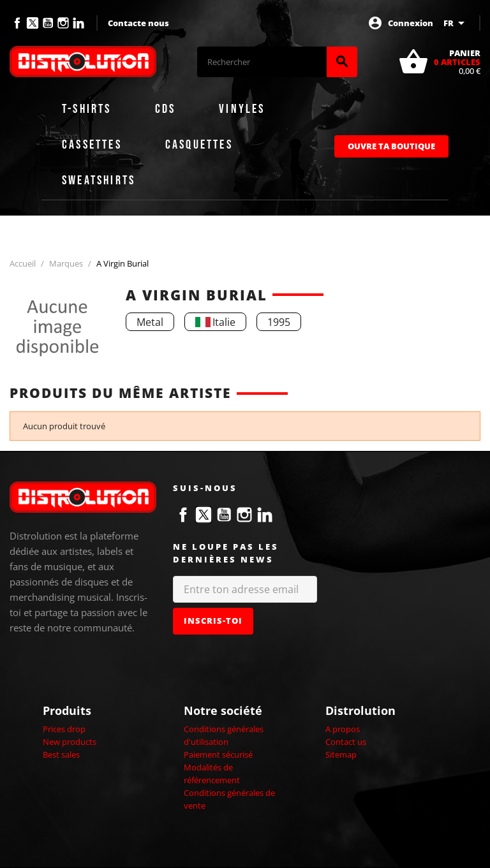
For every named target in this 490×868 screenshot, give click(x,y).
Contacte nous (138, 23)
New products (70, 742)
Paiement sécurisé (218, 754)
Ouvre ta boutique (391, 146)
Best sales (61, 754)
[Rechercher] (262, 62)
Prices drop (64, 729)
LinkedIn (78, 23)
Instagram (63, 23)
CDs (166, 109)
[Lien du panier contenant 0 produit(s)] (439, 62)
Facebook (17, 23)
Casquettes (199, 145)
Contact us (346, 742)
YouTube (48, 23)
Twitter (33, 23)
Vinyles (242, 109)
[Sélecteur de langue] (456, 23)
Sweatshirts (99, 180)
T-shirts (87, 109)
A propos (343, 729)
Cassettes (92, 145)
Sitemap (341, 754)
